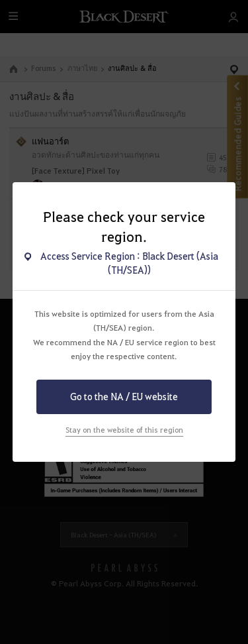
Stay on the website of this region (124, 430)
